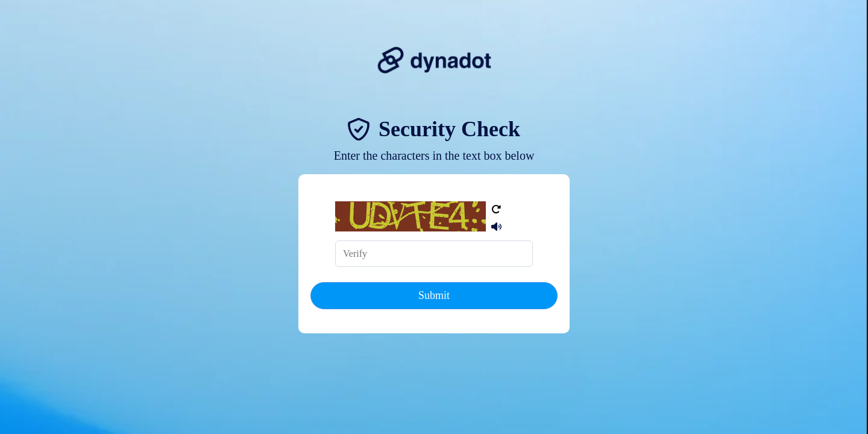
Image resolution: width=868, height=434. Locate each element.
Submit (434, 295)
